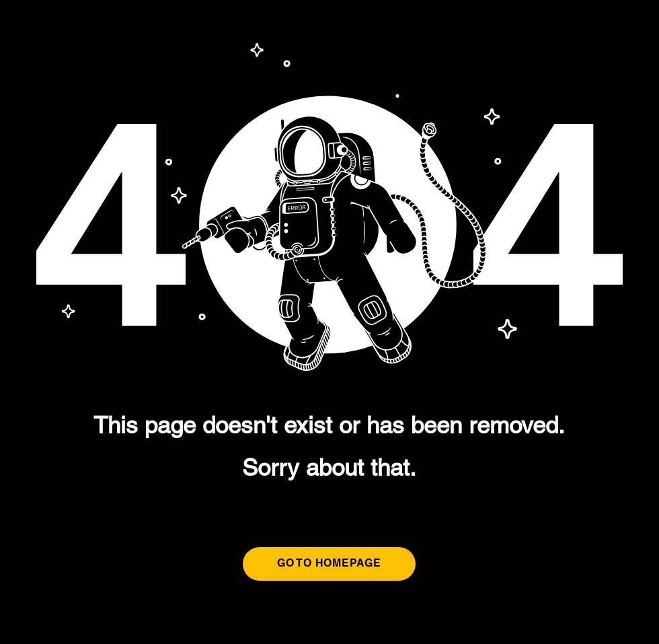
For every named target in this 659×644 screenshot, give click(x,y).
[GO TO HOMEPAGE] (329, 564)
